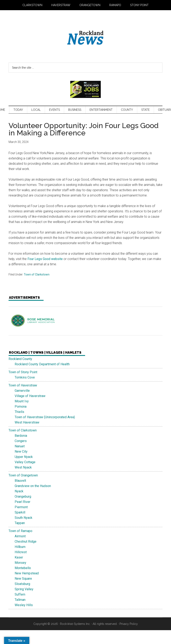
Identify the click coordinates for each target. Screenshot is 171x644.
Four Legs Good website (45, 259)
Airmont (20, 536)
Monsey (20, 563)
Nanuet (20, 446)
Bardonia (21, 436)
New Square (23, 579)
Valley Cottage (25, 462)
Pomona (21, 406)
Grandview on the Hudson (33, 486)
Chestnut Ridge (26, 541)
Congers (21, 441)
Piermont (21, 507)
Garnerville (22, 391)
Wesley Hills (24, 605)
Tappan (20, 523)
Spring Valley (24, 589)
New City (21, 451)
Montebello (23, 568)
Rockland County (20, 359)
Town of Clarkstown (37, 274)
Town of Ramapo (20, 531)
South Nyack (24, 518)
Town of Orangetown (23, 475)
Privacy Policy (129, 624)
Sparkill (20, 512)
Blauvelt (20, 481)
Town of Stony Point (23, 372)
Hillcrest (21, 552)
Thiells (19, 412)
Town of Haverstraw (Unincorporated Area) (45, 417)
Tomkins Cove (25, 377)
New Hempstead (27, 573)
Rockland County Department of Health (42, 364)
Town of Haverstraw (23, 385)
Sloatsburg (22, 584)
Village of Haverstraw (30, 396)
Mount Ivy (22, 401)
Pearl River (22, 502)
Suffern (20, 594)
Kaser (19, 557)
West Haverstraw (27, 422)
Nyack (19, 491)
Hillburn (20, 547)
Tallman (20, 600)
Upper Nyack (24, 457)
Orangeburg (23, 496)
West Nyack (23, 467)
